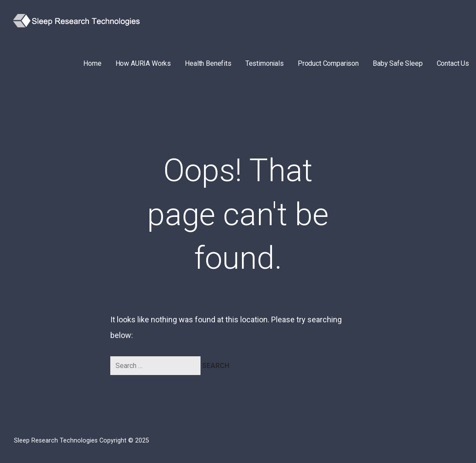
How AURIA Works (143, 63)
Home (92, 63)
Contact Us (453, 63)
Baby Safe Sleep (398, 63)
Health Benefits (208, 63)
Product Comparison (328, 63)
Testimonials (265, 63)
